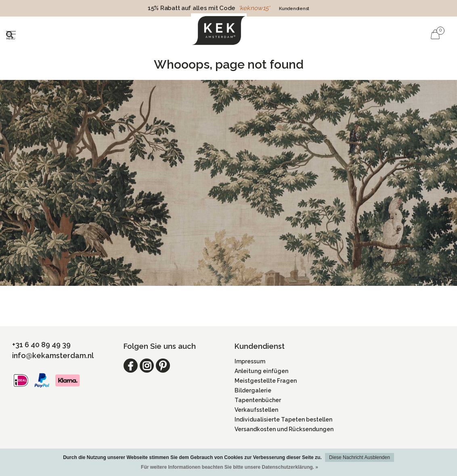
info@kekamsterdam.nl (53, 355)
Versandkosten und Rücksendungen (284, 429)
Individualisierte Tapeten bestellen (283, 419)
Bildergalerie (253, 390)
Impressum (250, 361)
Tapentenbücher (258, 400)
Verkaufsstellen (256, 410)
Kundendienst (294, 9)
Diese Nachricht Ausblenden (360, 457)
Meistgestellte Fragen (266, 381)
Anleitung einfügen (261, 371)
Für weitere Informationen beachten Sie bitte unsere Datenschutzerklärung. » (230, 467)
